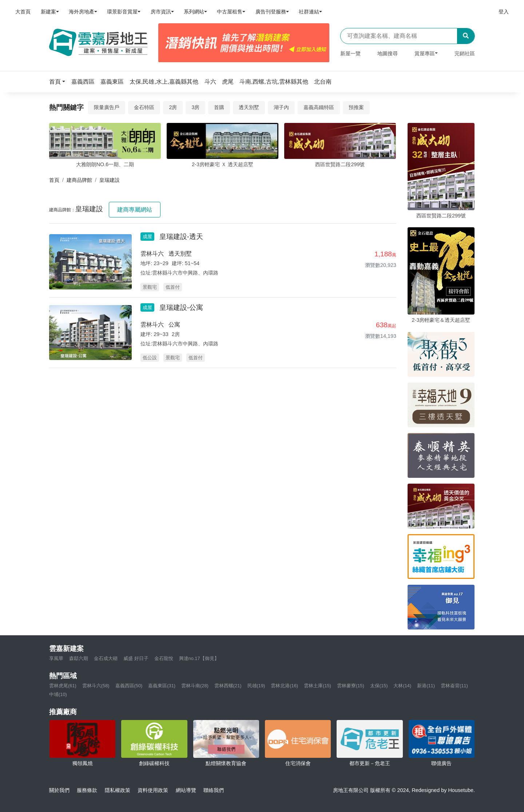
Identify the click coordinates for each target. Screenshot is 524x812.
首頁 (54, 180)
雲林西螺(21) (228, 686)
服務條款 (87, 790)
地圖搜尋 (388, 53)
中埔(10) (58, 694)
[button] (59, 82)
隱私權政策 (118, 790)
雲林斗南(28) (195, 686)
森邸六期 (79, 658)
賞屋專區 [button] (425, 53)
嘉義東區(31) (162, 686)
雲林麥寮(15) (351, 686)
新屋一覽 (350, 53)
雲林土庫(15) (317, 686)
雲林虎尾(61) (63, 686)
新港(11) (426, 686)
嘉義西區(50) (129, 686)
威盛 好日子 (136, 658)
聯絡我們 (214, 790)
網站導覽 (186, 790)
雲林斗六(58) (96, 686)
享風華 (56, 658)
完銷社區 (465, 53)
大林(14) (402, 686)
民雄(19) (256, 686)
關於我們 (59, 790)
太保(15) (379, 686)
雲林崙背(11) (454, 686)
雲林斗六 (152, 254)
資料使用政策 (153, 790)
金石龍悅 (164, 658)
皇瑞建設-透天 (181, 237)
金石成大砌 (106, 658)
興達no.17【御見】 (199, 658)
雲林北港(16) (284, 686)
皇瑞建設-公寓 (181, 307)
